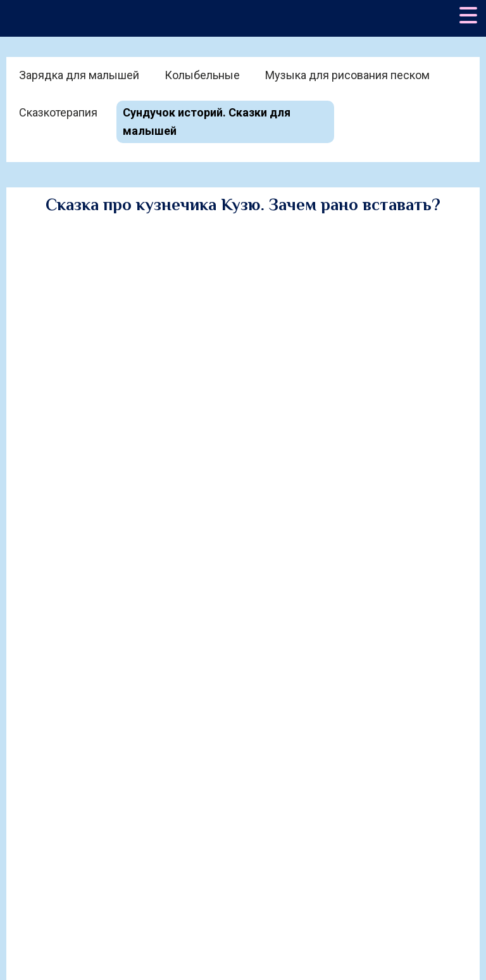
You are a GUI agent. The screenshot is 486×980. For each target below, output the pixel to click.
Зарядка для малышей (79, 75)
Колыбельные (202, 75)
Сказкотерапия (58, 112)
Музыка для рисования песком (347, 75)
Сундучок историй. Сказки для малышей (207, 122)
